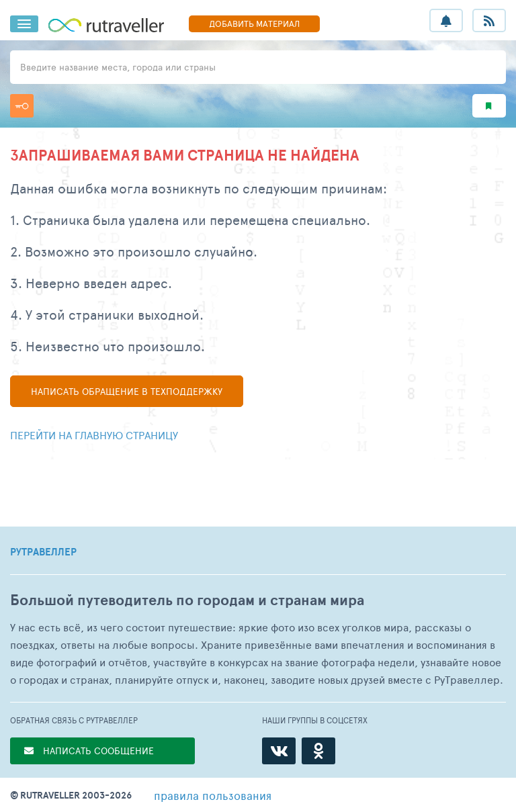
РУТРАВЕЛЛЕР (43, 552)
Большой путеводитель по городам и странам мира (187, 600)
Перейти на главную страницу (94, 435)
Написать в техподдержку (127, 391)
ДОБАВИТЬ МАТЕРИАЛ (254, 24)
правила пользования (213, 795)
